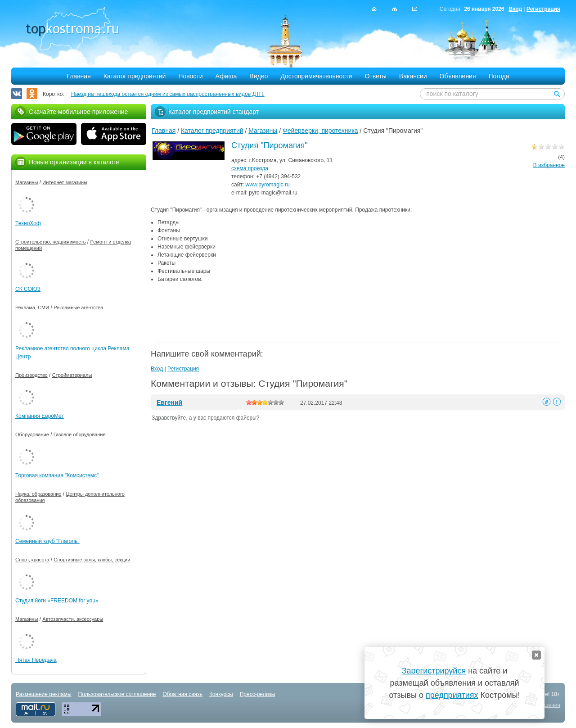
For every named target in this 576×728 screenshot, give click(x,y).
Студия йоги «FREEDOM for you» (57, 601)
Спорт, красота (32, 560)
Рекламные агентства (79, 307)
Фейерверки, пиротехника (320, 131)
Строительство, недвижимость (50, 242)
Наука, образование (38, 494)
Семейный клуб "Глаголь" (47, 541)
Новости (190, 76)
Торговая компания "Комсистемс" (57, 475)
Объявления (458, 76)
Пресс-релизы (258, 694)
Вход (515, 9)
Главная (79, 76)
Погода (499, 76)
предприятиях (452, 695)
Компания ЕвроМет (40, 416)
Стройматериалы (72, 375)
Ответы (375, 76)
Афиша (226, 76)
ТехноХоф (28, 223)
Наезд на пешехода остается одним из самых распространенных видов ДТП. (168, 94)
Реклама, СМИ (32, 307)
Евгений (169, 402)
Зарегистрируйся (434, 671)
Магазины (263, 131)
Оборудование (32, 434)
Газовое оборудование (80, 434)
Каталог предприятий (135, 76)
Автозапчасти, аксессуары (73, 619)
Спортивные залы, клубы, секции (92, 560)
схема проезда (250, 168)
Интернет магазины (65, 182)
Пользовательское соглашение (117, 694)
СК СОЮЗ (28, 289)
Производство (31, 375)
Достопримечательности (316, 76)
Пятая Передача (36, 660)
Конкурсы (221, 694)
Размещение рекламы (44, 694)
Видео (259, 76)
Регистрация (543, 9)
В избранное (549, 165)
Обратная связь (182, 694)
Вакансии (413, 76)
